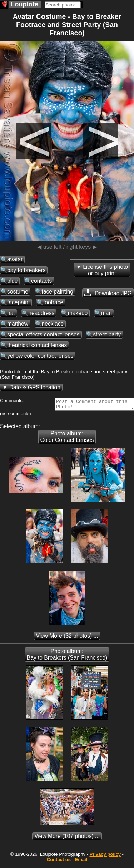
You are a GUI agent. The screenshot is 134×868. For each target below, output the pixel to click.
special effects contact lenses (43, 334)
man (106, 313)
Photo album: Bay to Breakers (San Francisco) (67, 657)
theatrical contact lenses (37, 345)
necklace (53, 324)
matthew (18, 324)
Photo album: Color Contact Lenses (67, 439)
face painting (58, 292)
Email (81, 862)
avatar (15, 259)
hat (11, 313)
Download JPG (108, 293)
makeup (78, 313)
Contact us (59, 862)
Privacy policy (105, 856)
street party (107, 334)
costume (18, 292)
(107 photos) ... (67, 838)
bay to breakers (26, 270)
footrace (53, 302)
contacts (41, 281)
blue (12, 281)
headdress (41, 313)
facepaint (18, 302)
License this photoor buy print (105, 270)
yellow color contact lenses (40, 356)
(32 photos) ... (67, 638)
